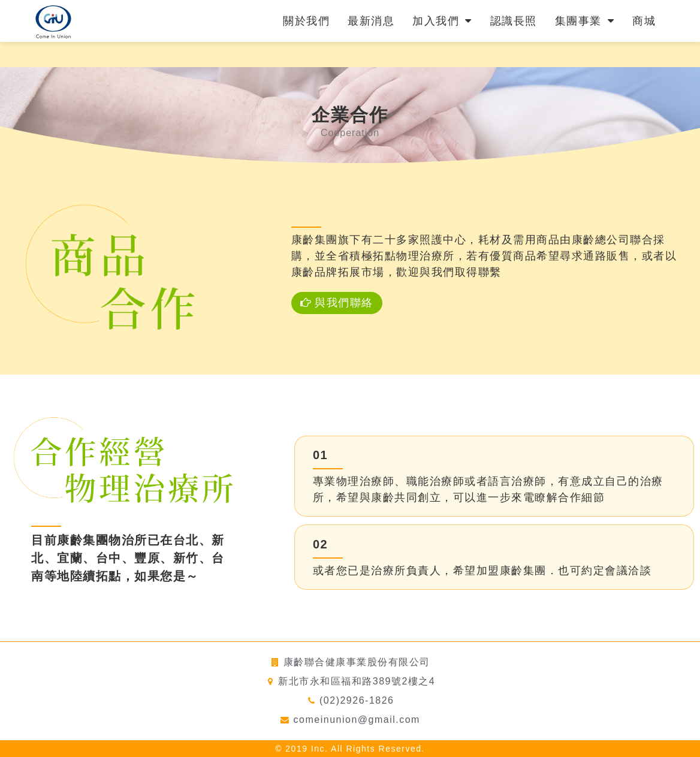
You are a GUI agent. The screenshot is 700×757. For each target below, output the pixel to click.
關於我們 (306, 21)
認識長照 (514, 21)
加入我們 (442, 21)
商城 (644, 21)
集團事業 (585, 21)
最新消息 (371, 21)
